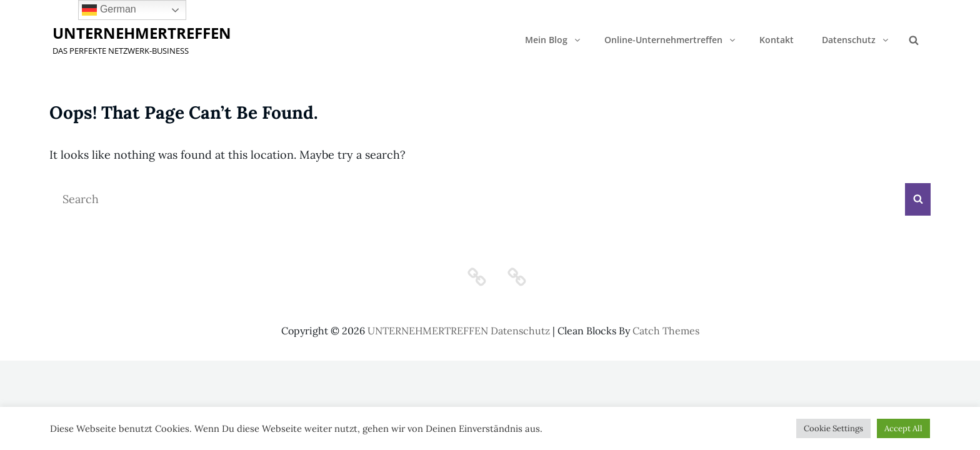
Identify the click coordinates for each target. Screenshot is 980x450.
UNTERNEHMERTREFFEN (142, 33)
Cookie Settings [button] (833, 428)
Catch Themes (666, 331)
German (109, 10)
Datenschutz (856, 40)
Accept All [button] (903, 428)
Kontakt (777, 40)
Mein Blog (553, 40)
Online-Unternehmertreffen (671, 40)
